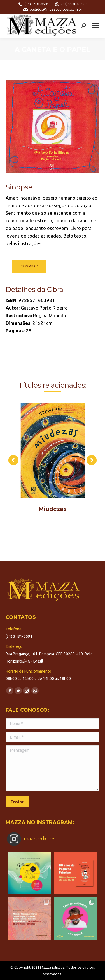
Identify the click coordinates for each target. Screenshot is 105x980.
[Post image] (53, 450)
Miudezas (53, 509)
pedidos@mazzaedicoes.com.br (53, 10)
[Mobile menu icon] (95, 26)
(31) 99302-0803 (71, 4)
